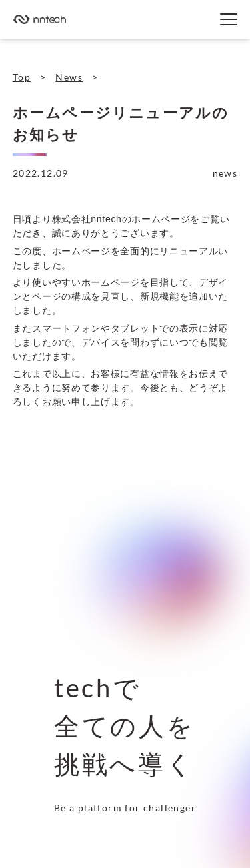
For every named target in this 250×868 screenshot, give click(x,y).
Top (22, 77)
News (69, 77)
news (225, 173)
